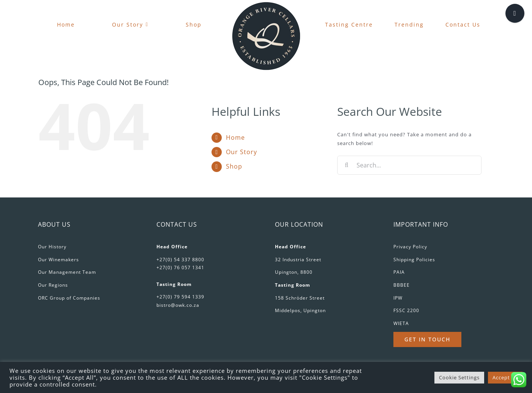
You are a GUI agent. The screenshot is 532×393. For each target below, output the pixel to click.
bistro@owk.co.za (178, 305)
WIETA (401, 323)
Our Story (242, 152)
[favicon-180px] (266, 4)
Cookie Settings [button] (459, 377)
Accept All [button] (505, 377)
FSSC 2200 (406, 310)
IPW (398, 298)
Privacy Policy (410, 247)
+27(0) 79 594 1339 (180, 297)
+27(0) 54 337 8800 (180, 260)
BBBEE (402, 285)
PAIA (399, 272)
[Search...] (409, 165)
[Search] (347, 165)
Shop (234, 166)
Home (235, 137)
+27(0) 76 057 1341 (180, 268)
